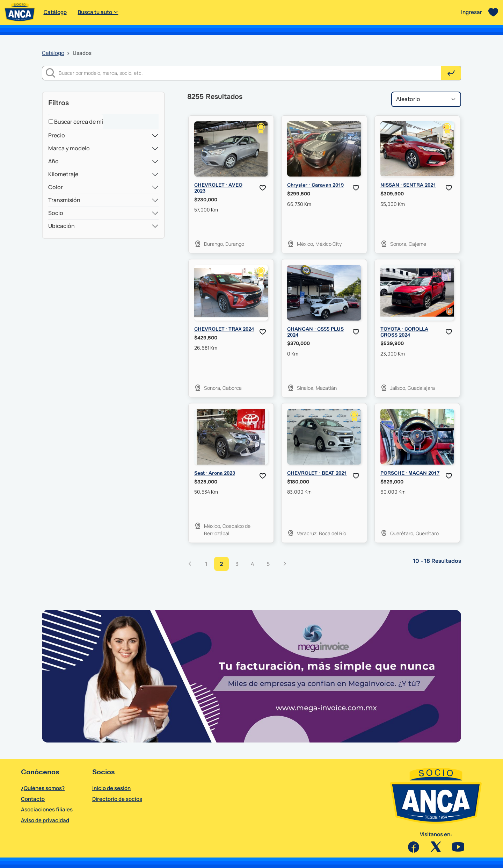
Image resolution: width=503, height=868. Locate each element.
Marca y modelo (69, 148)
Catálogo (55, 12)
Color (56, 187)
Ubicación (61, 226)
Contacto (33, 799)
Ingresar (472, 12)
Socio (56, 213)
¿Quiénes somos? (43, 788)
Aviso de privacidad (45, 820)
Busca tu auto (98, 12)
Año (53, 161)
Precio (57, 135)
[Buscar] (250, 73)
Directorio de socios (117, 799)
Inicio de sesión (111, 788)
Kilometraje (63, 174)
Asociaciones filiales (47, 809)
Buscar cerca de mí (76, 122)
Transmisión (64, 200)
